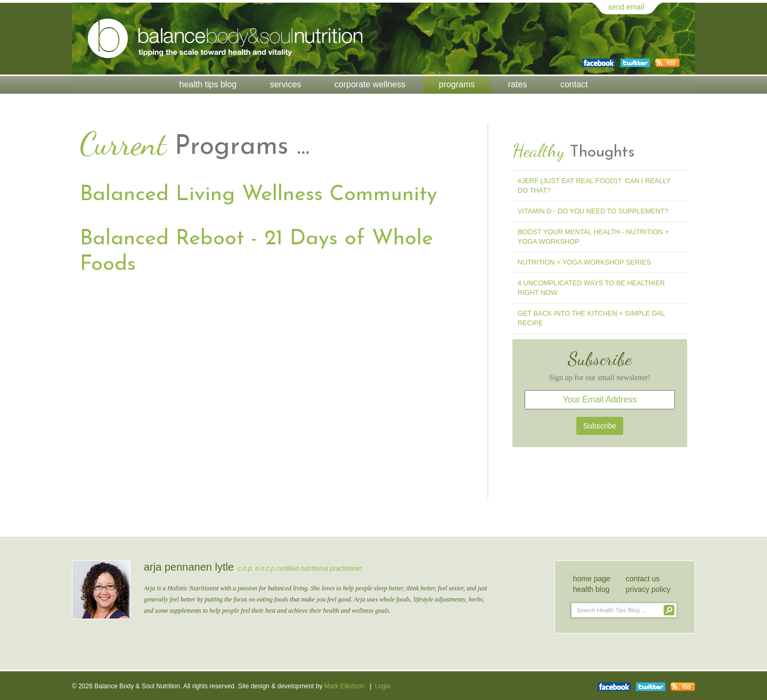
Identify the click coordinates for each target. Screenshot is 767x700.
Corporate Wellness (370, 84)
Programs (457, 84)
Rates (518, 84)
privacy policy (648, 589)
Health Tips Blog (208, 84)
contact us (643, 579)
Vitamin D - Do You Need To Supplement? (593, 211)
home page (592, 579)
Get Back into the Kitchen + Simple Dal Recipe (591, 318)
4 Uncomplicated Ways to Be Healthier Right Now (591, 288)
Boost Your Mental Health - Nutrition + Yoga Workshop (593, 237)
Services (286, 84)
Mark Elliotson (344, 686)
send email (626, 7)
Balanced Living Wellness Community (259, 195)
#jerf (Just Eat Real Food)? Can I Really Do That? (594, 186)
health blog (591, 589)
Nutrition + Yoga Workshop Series (584, 262)
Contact (574, 84)
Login (383, 686)
